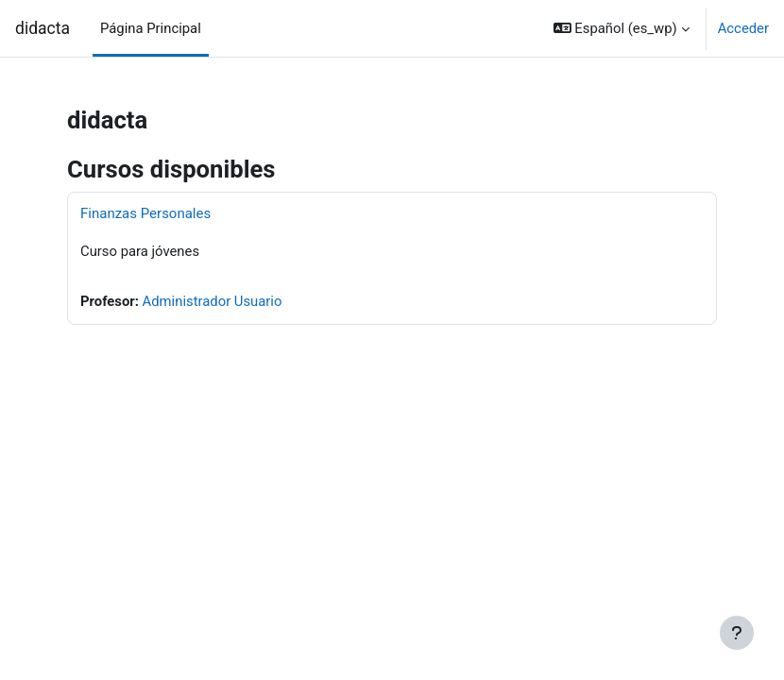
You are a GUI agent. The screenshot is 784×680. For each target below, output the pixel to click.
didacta (43, 28)
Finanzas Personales (145, 213)
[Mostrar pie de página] (737, 633)
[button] (622, 28)
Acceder (743, 28)
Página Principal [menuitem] (151, 28)
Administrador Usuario (213, 301)
